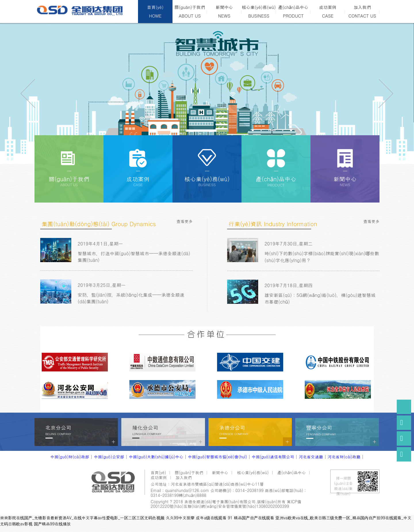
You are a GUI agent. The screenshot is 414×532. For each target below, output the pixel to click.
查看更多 (185, 221)
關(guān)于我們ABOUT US (190, 11)
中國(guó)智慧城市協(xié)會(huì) (218, 457)
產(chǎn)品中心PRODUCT (293, 11)
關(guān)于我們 (189, 472)
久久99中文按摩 (180, 518)
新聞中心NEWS (224, 11)
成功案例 (159, 477)
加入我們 (184, 477)
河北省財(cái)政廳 (344, 457)
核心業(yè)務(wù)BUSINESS (259, 11)
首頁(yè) (158, 472)
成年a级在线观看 (211, 518)
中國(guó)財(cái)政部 (70, 457)
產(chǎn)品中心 (292, 472)
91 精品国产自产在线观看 (251, 518)
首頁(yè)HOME (155, 11)
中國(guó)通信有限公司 (273, 457)
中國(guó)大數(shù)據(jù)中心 (156, 457)
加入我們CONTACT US (362, 11)
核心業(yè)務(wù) (253, 472)
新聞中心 (220, 472)
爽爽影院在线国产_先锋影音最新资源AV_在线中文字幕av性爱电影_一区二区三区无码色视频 (82, 518)
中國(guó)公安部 (109, 457)
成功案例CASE (328, 11)
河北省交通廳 (311, 457)
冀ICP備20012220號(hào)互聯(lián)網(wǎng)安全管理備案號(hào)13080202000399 (226, 504)
